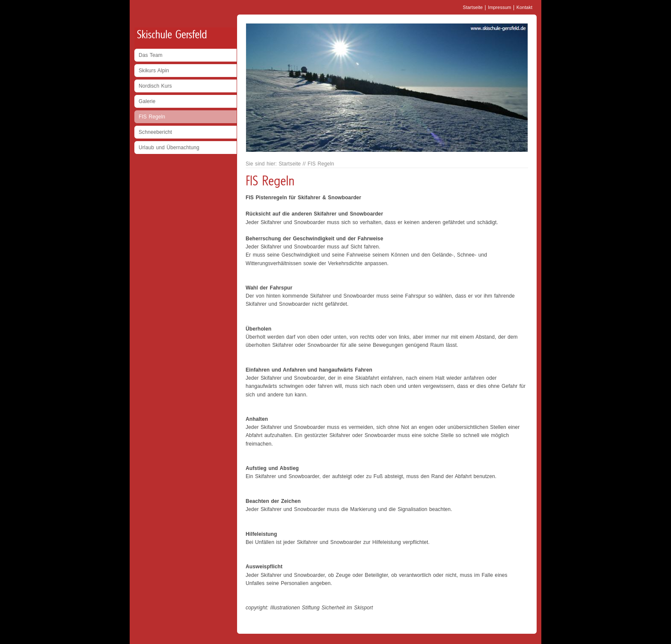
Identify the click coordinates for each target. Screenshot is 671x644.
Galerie (147, 101)
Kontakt (524, 7)
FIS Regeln (152, 117)
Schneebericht (155, 132)
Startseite (473, 7)
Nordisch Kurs (155, 86)
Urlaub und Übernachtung (169, 148)
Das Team (151, 55)
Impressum (499, 7)
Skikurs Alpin (154, 71)
